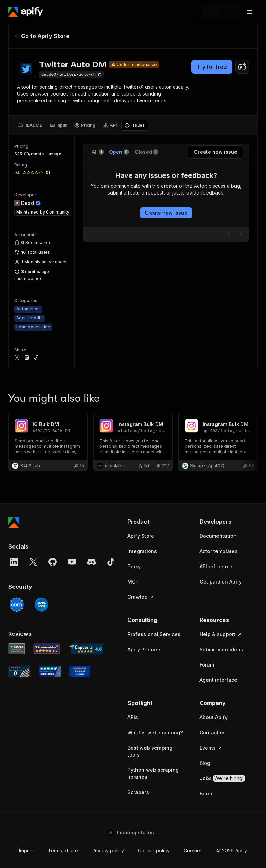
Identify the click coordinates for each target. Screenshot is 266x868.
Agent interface (218, 680)
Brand (207, 793)
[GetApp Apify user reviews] (17, 649)
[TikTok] (111, 562)
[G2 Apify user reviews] (19, 671)
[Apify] (26, 12)
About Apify (214, 717)
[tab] (30, 125)
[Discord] (91, 562)
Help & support (221, 634)
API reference (216, 566)
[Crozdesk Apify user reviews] (80, 671)
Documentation (218, 536)
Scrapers (138, 792)
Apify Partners (145, 649)
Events (211, 748)
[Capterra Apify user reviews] (86, 649)
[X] (33, 562)
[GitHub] (53, 562)
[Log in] (187, 12)
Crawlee (141, 597)
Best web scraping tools (150, 751)
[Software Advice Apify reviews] (47, 649)
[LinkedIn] (14, 562)
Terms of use (63, 851)
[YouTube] (72, 562)
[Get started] (222, 12)
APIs (133, 717)
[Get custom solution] (153, 12)
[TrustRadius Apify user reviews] (50, 671)
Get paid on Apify (221, 582)
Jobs (222, 778)
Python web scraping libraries (153, 773)
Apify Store (141, 536)
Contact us (213, 733)
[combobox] (242, 67)
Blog (205, 763)
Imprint (26, 851)
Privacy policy (108, 851)
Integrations (142, 551)
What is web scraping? (155, 733)
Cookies (193, 851)
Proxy (134, 566)
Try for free (212, 67)
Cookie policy (154, 851)
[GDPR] (17, 605)
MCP (133, 582)
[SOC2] (42, 605)
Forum (207, 665)
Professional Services (154, 634)
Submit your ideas (221, 649)
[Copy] (71, 74)
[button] (157, 522)
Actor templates (219, 551)
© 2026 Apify (232, 851)
